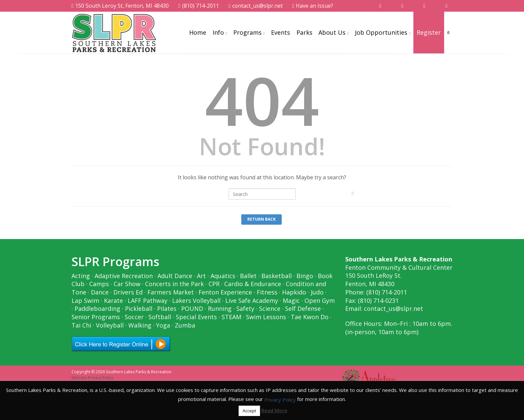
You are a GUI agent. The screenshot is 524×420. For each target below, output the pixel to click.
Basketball (277, 276)
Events (281, 32)
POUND (192, 308)
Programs (247, 32)
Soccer (134, 317)
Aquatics (223, 276)
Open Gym (320, 300)
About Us (332, 32)
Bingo (305, 276)
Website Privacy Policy (92, 378)
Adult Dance (175, 276)
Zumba (185, 325)
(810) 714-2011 (199, 6)
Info (218, 32)
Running (220, 308)
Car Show (127, 284)
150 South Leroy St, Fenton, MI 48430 (120, 6)
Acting (81, 276)
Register (429, 32)
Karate (113, 300)
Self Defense (303, 308)
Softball (160, 317)
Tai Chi (81, 325)
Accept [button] (249, 411)
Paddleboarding (97, 308)
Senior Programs (96, 317)
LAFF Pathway (148, 300)
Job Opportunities (381, 32)
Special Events (196, 317)
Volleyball (110, 325)
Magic (291, 300)
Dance (100, 292)
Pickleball (139, 308)
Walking (140, 325)
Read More (274, 410)
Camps (99, 284)
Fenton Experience (225, 292)
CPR (214, 284)
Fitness (267, 292)
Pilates (167, 308)
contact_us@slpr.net (256, 6)
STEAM (231, 317)
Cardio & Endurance (253, 284)
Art (201, 276)
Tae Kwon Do (310, 317)
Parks (304, 32)
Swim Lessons (266, 317)
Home (198, 32)
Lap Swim (85, 300)
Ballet (248, 276)
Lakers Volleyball (196, 300)
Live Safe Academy (252, 300)
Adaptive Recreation (124, 276)
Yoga (163, 325)
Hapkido (294, 292)
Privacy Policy (280, 400)
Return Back (261, 219)
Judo (317, 292)
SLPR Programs (115, 262)
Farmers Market (171, 292)
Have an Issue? (313, 6)
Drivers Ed (128, 292)
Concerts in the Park (174, 284)
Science (270, 308)
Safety (245, 308)
